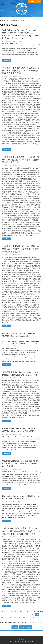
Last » (32, 617)
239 (28, 612)
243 (7, 617)
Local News (10, 20)
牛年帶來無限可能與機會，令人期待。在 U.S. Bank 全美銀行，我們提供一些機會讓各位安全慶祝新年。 (21, 71)
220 (16, 612)
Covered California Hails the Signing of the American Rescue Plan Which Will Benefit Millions (20, 464)
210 (12, 612)
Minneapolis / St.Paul (25, 627)
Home (3, 20)
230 (21, 612)
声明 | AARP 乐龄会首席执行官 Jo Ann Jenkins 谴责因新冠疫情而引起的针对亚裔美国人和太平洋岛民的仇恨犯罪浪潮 (21, 531)
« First (3, 612)
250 (14, 617)
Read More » (7, 60)
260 (19, 617)
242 (2, 617)
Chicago (15, 627)
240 (33, 614)
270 (23, 617)
